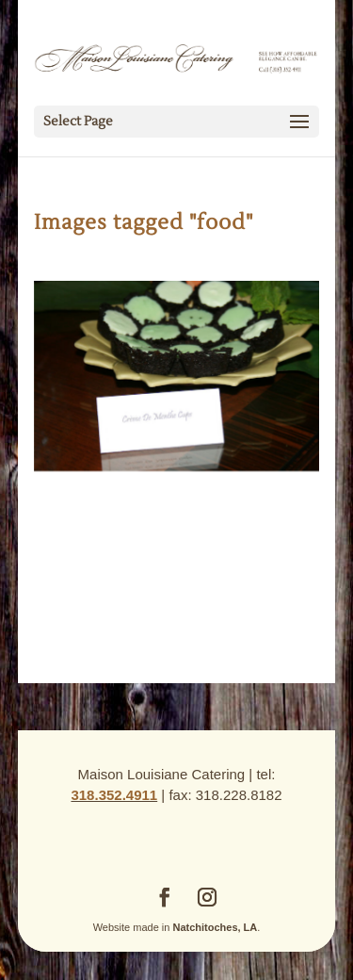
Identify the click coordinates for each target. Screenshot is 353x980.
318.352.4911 (114, 795)
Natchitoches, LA (215, 927)
